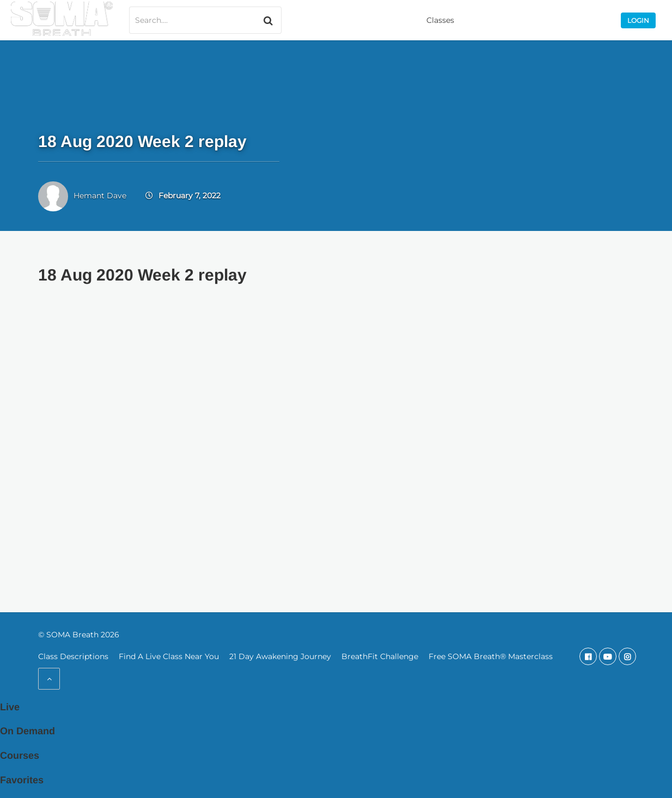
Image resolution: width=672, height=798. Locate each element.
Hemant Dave (100, 196)
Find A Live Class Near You (169, 656)
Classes (440, 20)
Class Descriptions (73, 656)
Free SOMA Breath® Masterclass (491, 656)
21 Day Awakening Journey (280, 656)
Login (638, 20)
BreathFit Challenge (380, 656)
